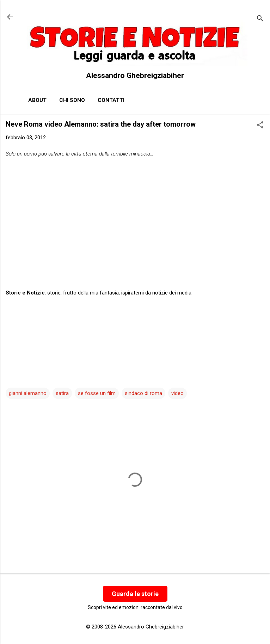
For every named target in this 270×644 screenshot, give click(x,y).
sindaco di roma (143, 393)
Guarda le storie (135, 594)
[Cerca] (260, 19)
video (177, 393)
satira (62, 393)
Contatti (111, 100)
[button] (260, 126)
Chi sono (72, 100)
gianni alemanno (28, 393)
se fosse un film (97, 393)
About (37, 100)
